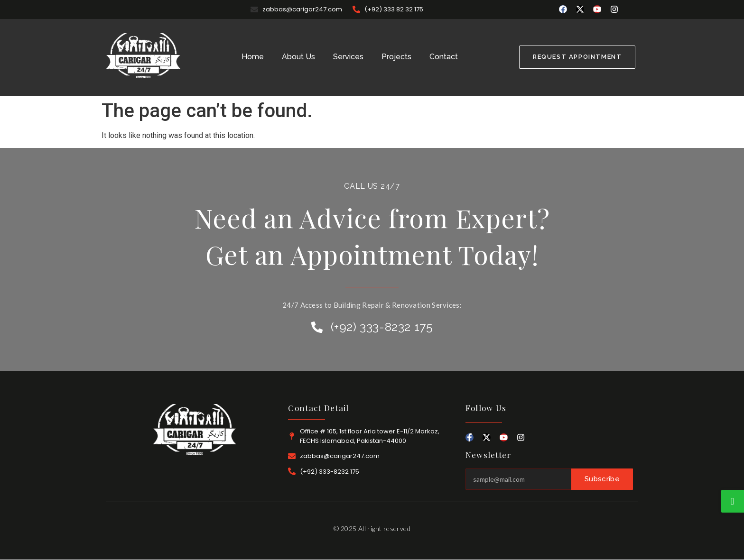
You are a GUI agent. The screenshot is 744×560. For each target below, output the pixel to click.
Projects (396, 57)
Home (253, 57)
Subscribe (602, 479)
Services (348, 57)
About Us (298, 57)
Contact (444, 57)
